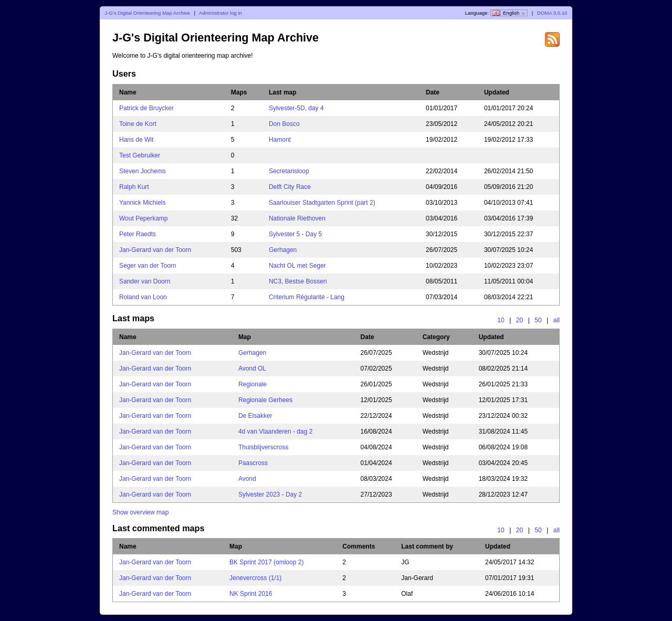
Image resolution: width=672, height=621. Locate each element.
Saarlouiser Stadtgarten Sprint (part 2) (322, 203)
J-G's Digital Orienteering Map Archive (148, 13)
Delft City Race (290, 187)
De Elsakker (255, 416)
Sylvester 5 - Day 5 (295, 234)
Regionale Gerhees (265, 400)
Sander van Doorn (145, 281)
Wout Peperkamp (144, 218)
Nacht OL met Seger (297, 266)
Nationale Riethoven (297, 218)
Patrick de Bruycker (146, 108)
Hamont (280, 140)
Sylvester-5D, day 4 (296, 108)
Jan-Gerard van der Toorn (155, 250)
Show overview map (140, 512)
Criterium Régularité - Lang (307, 297)
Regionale (253, 384)
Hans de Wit (136, 140)
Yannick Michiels (142, 203)
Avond (247, 479)
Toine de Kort (138, 124)
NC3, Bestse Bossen (298, 281)
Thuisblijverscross (263, 447)
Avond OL (252, 369)
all (556, 320)
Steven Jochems (143, 171)
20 (520, 320)
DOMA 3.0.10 (552, 13)
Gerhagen (283, 250)
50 (538, 320)
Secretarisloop (289, 171)
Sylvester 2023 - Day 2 (270, 494)
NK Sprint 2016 (251, 594)
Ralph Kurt (134, 187)
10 (501, 320)
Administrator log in (220, 13)
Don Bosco (284, 124)
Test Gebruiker (140, 155)
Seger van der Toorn (148, 266)
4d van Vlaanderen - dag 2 (275, 431)
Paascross (253, 463)
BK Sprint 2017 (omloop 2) (266, 562)
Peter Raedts (138, 234)
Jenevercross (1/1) (255, 578)
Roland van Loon (143, 297)
